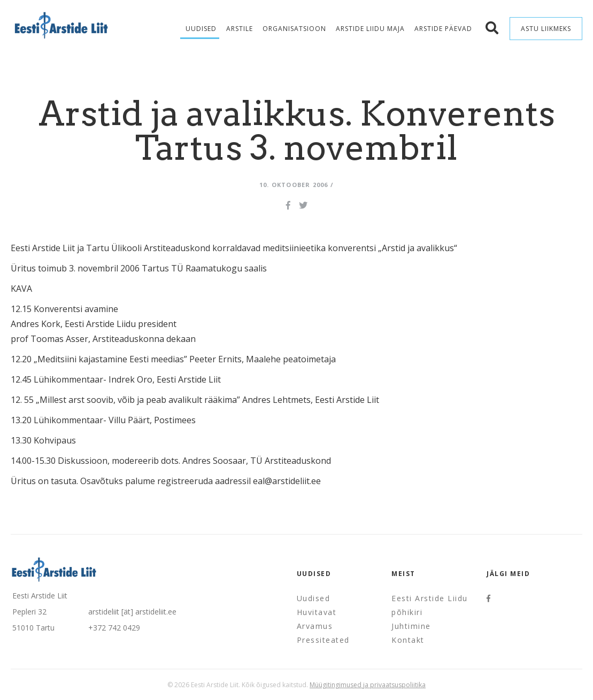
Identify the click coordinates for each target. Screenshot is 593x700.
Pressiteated (323, 640)
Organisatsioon (294, 29)
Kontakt (408, 640)
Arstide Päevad (443, 29)
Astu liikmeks (546, 29)
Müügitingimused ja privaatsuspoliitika (368, 685)
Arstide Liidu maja (370, 29)
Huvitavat (317, 612)
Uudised (201, 29)
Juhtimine (411, 626)
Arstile (240, 29)
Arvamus (315, 626)
